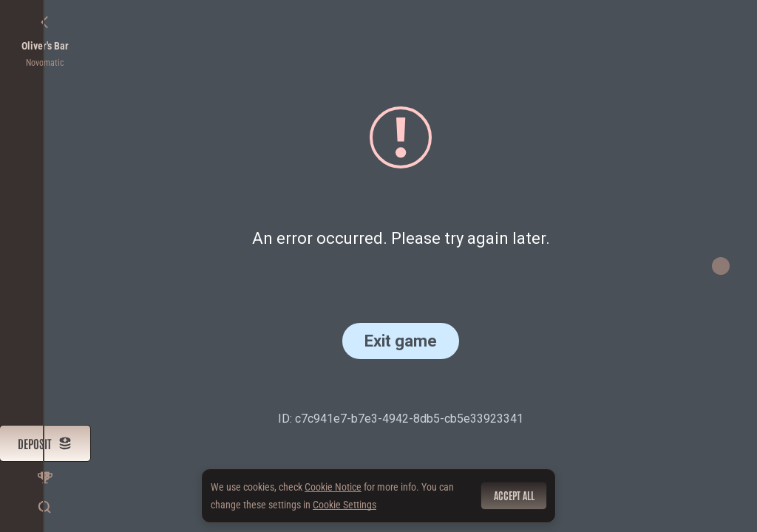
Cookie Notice (333, 487)
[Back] (45, 22)
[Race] (45, 477)
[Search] (45, 507)
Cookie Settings (344, 505)
